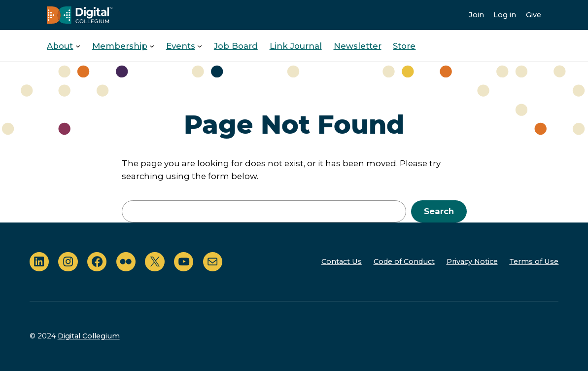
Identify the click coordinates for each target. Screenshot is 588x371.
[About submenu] (78, 46)
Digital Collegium (89, 336)
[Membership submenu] (152, 46)
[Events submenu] (200, 46)
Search (439, 211)
